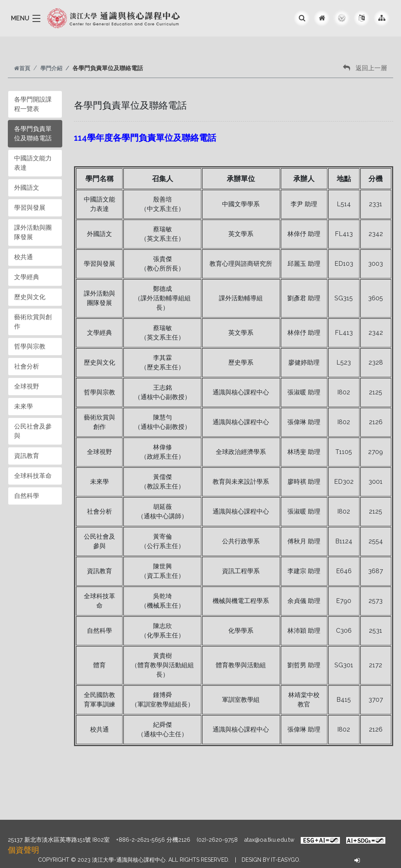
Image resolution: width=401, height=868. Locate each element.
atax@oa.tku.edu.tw (269, 840)
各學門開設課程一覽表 (33, 104)
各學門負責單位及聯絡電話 (33, 133)
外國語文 (27, 188)
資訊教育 (27, 456)
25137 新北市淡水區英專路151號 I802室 (59, 840)
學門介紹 (51, 68)
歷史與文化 (30, 297)
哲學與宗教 (30, 346)
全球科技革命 (33, 476)
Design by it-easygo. (271, 860)
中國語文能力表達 (33, 163)
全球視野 (27, 386)
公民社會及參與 (33, 431)
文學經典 (27, 277)
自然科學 (27, 496)
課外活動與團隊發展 (33, 232)
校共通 (23, 257)
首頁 (22, 68)
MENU (20, 18)
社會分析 (27, 366)
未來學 (23, 406)
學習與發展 (30, 208)
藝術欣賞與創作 (33, 322)
